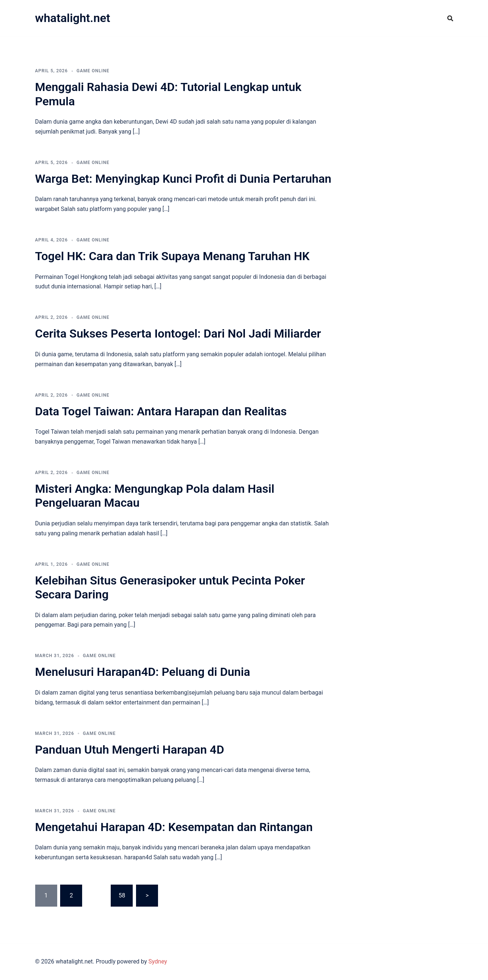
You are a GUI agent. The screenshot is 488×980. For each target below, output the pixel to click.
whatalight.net (73, 18)
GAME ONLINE (93, 71)
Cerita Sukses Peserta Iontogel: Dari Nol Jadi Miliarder (178, 334)
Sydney (158, 961)
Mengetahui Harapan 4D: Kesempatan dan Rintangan (174, 827)
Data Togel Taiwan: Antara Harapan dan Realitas (161, 411)
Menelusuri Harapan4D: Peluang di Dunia (143, 672)
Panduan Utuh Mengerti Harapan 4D (130, 750)
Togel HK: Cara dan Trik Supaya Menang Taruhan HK (173, 256)
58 (122, 895)
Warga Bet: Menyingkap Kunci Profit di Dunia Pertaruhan (183, 179)
